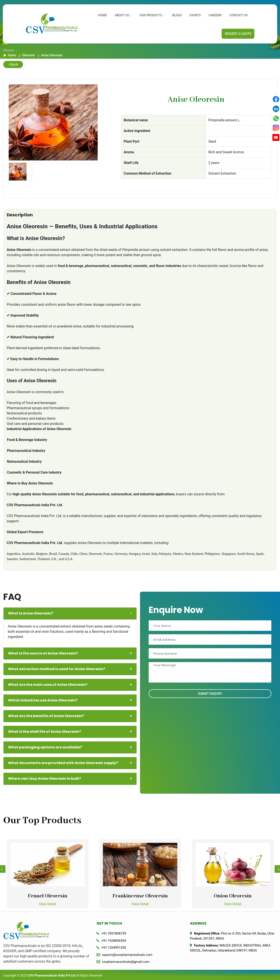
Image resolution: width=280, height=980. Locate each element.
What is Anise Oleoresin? (70, 613)
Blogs (181, 14)
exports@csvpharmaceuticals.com (127, 955)
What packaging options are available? (70, 747)
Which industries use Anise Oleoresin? (70, 700)
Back (13, 64)
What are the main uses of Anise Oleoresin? (70, 685)
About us (130, 14)
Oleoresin (29, 55)
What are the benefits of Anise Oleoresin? (70, 716)
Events (198, 14)
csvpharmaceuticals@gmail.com (126, 962)
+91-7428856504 (114, 941)
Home (111, 14)
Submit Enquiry (210, 694)
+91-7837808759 (114, 933)
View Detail (47, 904)
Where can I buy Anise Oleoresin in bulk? (70, 779)
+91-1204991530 (114, 948)
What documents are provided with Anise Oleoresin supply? (70, 763)
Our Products (157, 14)
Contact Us (239, 14)
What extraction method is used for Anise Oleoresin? (70, 669)
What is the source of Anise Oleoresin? (70, 653)
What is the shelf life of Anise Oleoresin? (70, 732)
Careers (217, 14)
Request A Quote (238, 34)
